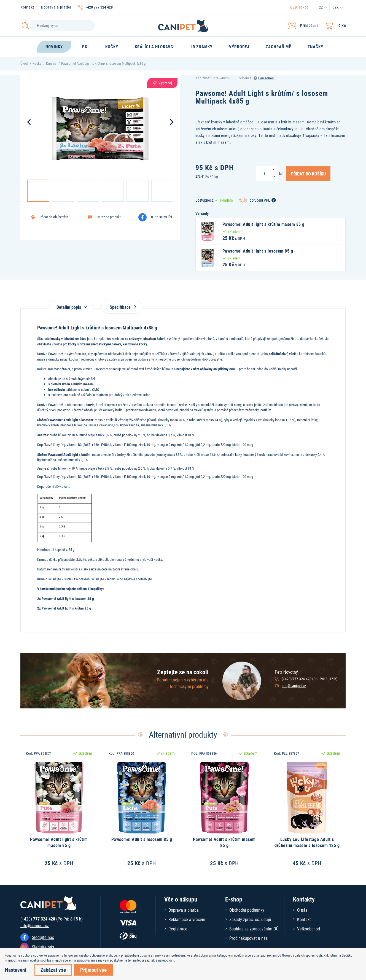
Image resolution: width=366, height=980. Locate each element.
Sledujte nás (43, 937)
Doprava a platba (56, 7)
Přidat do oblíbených (54, 217)
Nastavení (16, 970)
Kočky (37, 63)
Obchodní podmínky (247, 910)
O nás (302, 910)
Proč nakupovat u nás (248, 938)
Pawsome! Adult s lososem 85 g (142, 839)
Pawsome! (266, 78)
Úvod (24, 63)
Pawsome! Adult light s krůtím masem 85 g (59, 842)
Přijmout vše (93, 970)
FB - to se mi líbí (161, 217)
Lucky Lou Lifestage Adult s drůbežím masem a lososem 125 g (307, 842)
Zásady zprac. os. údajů (250, 919)
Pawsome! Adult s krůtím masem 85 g (224, 842)
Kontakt (27, 7)
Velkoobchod (309, 929)
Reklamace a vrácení (187, 919)
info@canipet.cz (294, 685)
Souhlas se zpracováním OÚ (254, 929)
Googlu (287, 955)
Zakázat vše (53, 970)
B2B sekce (299, 7)
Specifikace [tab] (122, 307)
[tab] (70, 304)
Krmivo (51, 63)
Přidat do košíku (308, 174)
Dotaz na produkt (109, 217)
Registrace (178, 929)
